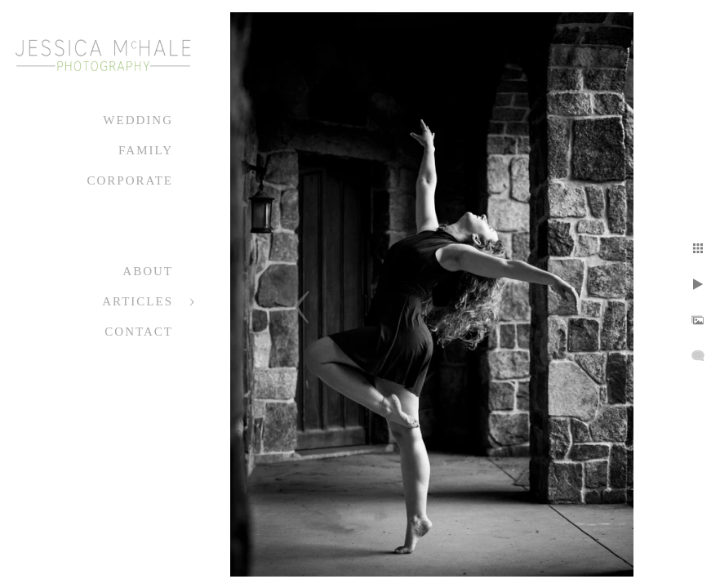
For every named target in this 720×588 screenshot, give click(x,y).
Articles (138, 301)
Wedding (138, 120)
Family (146, 150)
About (148, 271)
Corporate (130, 180)
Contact (139, 332)
